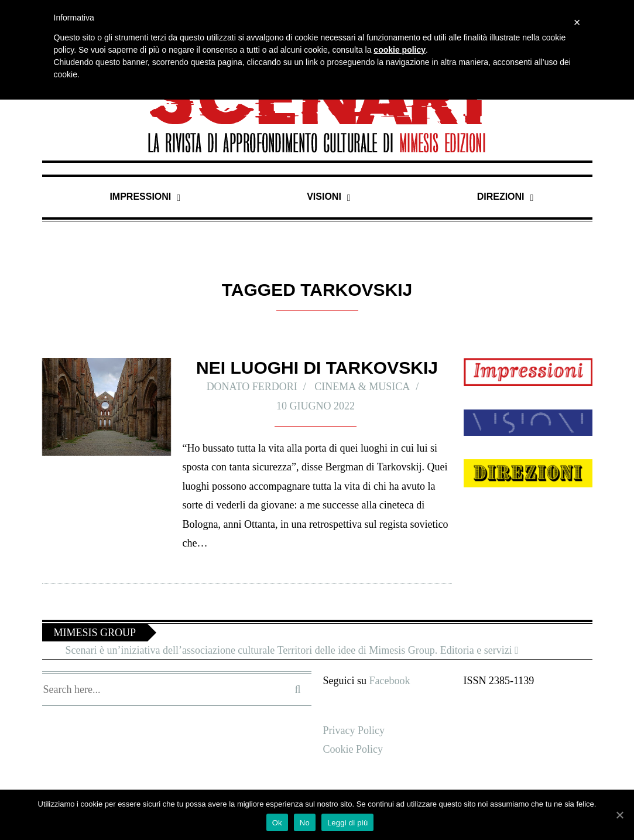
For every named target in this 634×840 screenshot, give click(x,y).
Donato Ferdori (249, 386)
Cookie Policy (355, 749)
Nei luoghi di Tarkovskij (317, 368)
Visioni (325, 197)
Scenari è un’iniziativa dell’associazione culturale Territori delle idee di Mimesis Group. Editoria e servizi (306, 650)
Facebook (393, 680)
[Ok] (619, 815)
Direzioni (501, 197)
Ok (277, 823)
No (305, 823)
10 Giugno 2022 (316, 406)
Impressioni (140, 197)
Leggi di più (348, 823)
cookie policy (400, 50)
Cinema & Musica (368, 386)
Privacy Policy (355, 730)
